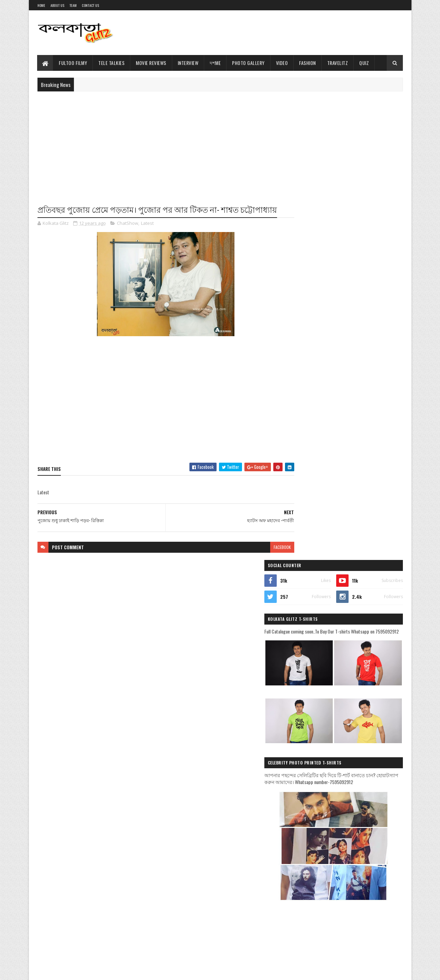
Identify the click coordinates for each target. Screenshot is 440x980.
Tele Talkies (112, 63)
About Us (57, 5)
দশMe (216, 63)
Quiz (364, 63)
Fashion (308, 63)
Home (41, 5)
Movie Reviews (151, 63)
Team (73, 5)
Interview (188, 63)
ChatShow (128, 223)
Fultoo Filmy (73, 63)
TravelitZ (338, 63)
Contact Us (90, 5)
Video (282, 63)
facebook (269, 547)
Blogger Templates (105, 971)
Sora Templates (70, 971)
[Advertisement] (278, 33)
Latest (147, 223)
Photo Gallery (249, 63)
